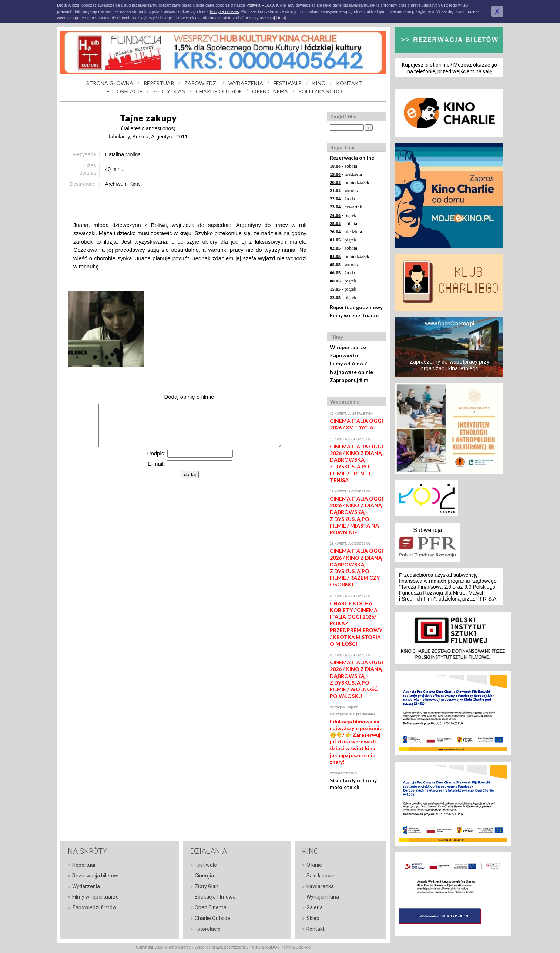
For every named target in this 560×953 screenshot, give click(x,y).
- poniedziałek (350, 182)
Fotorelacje (208, 929)
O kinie (314, 865)
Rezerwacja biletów (95, 876)
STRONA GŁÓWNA (110, 83)
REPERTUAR (159, 83)
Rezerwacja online (352, 158)
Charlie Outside (212, 918)
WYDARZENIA (246, 83)
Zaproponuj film (349, 380)
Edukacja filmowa (215, 897)
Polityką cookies (224, 11)
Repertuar (84, 865)
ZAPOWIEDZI (201, 83)
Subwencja (427, 530)
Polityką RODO (260, 5)
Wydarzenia (86, 886)
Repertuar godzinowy (356, 307)
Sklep (313, 918)
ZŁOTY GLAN (169, 91)
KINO (319, 83)
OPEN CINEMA (270, 91)
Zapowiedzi (344, 355)
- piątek (343, 215)
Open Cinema (211, 907)
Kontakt (316, 929)
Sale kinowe (321, 876)
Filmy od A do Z (349, 363)
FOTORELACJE (125, 91)
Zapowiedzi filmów (94, 907)
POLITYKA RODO (320, 91)
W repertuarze (348, 347)
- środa (342, 199)
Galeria (315, 907)
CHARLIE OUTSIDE (219, 91)
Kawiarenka (320, 886)
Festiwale (206, 865)
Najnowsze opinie (351, 372)
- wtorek (344, 190)
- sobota (343, 166)
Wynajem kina (323, 897)
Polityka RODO (263, 947)
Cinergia (204, 876)
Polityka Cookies (296, 947)
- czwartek (346, 207)
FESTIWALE (288, 83)
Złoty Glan (207, 886)
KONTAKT (349, 83)
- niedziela (346, 174)
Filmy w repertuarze (354, 315)
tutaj (271, 18)
